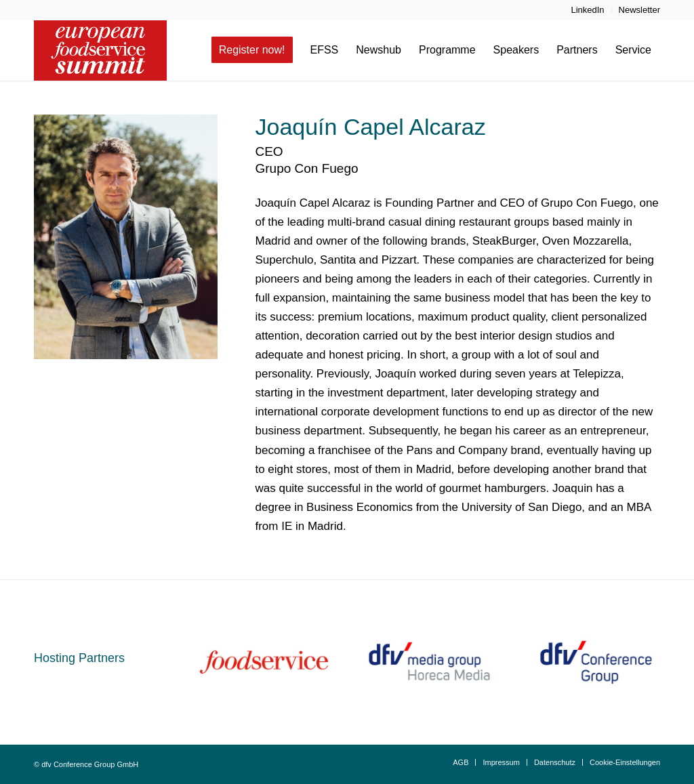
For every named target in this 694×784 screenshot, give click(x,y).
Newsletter (639, 10)
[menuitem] (588, 10)
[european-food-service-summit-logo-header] (100, 50)
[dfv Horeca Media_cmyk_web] (430, 662)
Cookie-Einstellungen (625, 762)
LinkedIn (587, 10)
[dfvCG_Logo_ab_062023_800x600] (596, 662)
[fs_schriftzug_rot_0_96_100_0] (264, 662)
